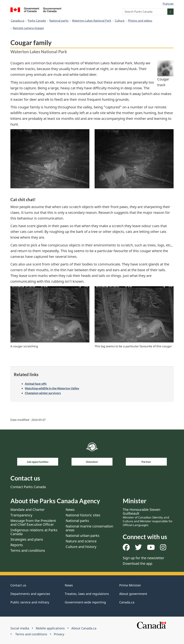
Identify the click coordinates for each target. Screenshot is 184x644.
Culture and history (81, 547)
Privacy (59, 634)
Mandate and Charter (28, 510)
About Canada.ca (84, 628)
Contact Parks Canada (28, 487)
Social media (20, 628)
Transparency (21, 515)
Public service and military (30, 602)
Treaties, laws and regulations (87, 594)
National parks (59, 21)
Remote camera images (28, 28)
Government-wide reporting (85, 602)
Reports (17, 545)
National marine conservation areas (89, 528)
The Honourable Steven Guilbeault (148, 517)
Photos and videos (140, 21)
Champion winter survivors (43, 393)
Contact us (18, 585)
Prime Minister (130, 585)
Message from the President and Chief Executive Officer (33, 523)
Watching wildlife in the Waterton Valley (52, 388)
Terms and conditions (28, 550)
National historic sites (83, 515)
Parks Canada (37, 21)
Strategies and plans (27, 539)
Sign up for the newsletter (143, 558)
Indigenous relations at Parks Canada (34, 532)
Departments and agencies (30, 594)
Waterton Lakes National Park (92, 21)
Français (168, 4)
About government (133, 594)
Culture (120, 21)
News (70, 510)
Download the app (137, 563)
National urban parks (83, 536)
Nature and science (81, 541)
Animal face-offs (36, 384)
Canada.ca (18, 21)
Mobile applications (50, 628)
